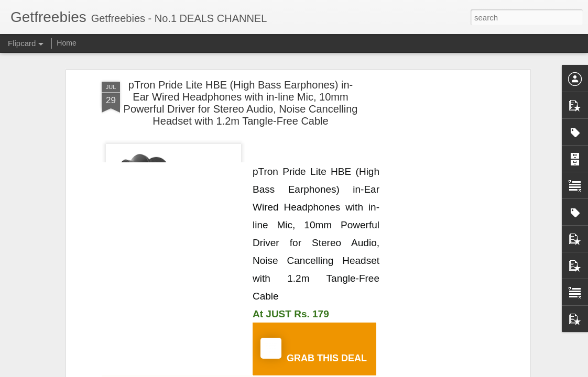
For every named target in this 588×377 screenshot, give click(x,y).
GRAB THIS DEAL (314, 351)
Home (66, 43)
